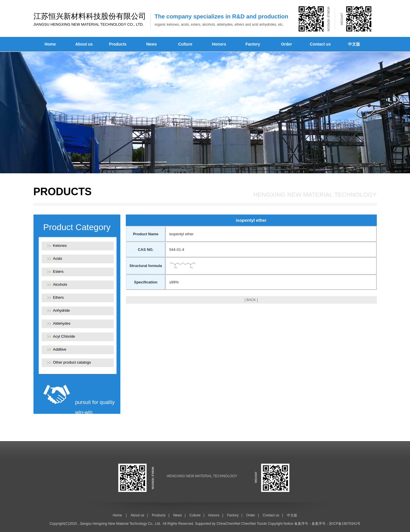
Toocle (262, 524)
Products (118, 44)
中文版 (354, 44)
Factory (253, 44)
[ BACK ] (251, 300)
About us (84, 44)
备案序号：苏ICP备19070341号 (336, 524)
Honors (219, 44)
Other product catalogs (72, 362)
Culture (185, 44)
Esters (58, 271)
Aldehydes (62, 323)
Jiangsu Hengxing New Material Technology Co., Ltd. (120, 524)
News (152, 44)
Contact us (320, 44)
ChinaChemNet (228, 524)
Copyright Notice (281, 524)
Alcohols (60, 284)
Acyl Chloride (64, 336)
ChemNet (249, 524)
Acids (58, 259)
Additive (60, 349)
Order (287, 44)
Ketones (60, 246)
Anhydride (62, 310)
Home (50, 44)
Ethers (59, 297)
